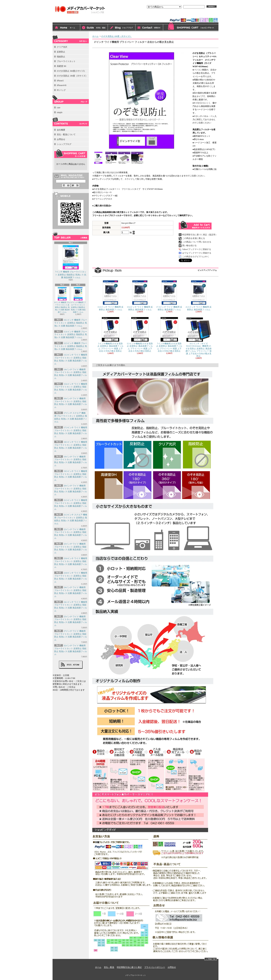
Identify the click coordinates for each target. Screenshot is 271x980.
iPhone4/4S (62, 85)
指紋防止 (61, 57)
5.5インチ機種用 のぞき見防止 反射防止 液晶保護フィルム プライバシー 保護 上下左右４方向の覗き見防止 (140, 335)
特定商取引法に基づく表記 (129, 967)
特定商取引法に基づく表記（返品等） (200, 235)
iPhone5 (60, 81)
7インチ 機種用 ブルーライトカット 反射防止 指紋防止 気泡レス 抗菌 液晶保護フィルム (71, 262)
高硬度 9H (62, 66)
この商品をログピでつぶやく (196, 257)
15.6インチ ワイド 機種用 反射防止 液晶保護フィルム (140, 295)
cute (59, 108)
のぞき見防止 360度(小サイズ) (71, 71)
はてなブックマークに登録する (197, 253)
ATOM (76, 665)
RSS (69, 665)
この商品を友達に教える (194, 238)
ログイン (179, 15)
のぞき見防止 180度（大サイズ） (72, 76)
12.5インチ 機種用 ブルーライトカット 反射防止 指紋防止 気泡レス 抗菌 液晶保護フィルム (71, 346)
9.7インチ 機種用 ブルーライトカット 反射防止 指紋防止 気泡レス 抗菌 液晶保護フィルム (78, 300)
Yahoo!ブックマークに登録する (197, 249)
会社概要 (61, 130)
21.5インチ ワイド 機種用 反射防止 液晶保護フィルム (199, 295)
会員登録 (193, 15)
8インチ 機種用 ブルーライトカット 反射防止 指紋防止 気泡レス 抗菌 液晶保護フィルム (62, 300)
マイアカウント (209, 15)
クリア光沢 (62, 47)
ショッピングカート (191, 27)
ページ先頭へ (211, 959)
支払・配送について (94, 28)
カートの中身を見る (71, 154)
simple (60, 112)
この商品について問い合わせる (197, 242)
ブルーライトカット (66, 61)
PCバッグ (61, 90)
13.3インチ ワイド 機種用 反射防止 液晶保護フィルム (110, 295)
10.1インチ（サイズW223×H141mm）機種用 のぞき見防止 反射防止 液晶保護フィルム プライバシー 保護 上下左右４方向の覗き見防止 (199, 337)
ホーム (66, 28)
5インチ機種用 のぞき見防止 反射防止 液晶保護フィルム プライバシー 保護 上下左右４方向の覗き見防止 (110, 335)
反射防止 (61, 52)
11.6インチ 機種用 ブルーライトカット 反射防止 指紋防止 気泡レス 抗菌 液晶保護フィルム (71, 335)
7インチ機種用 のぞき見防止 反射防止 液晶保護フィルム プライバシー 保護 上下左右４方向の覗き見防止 (169, 335)
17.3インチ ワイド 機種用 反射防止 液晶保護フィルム (169, 295)
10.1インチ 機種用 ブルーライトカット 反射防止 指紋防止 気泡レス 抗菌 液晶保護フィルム (71, 323)
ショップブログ (122, 28)
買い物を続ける (189, 246)
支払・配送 (109, 967)
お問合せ (149, 28)
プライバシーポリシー (155, 967)
